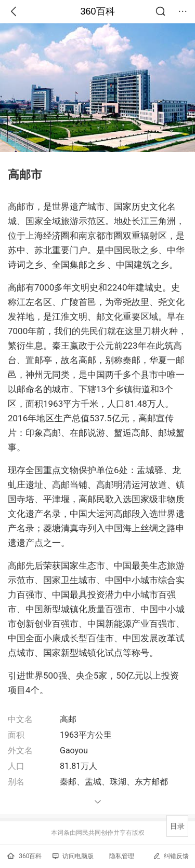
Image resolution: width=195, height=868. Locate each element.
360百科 (97, 11)
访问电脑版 (73, 856)
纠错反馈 (171, 856)
